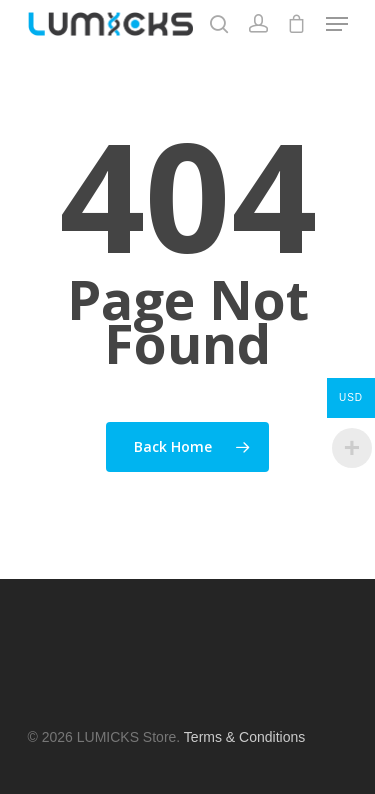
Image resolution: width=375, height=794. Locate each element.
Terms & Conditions (244, 737)
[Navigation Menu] (337, 24)
